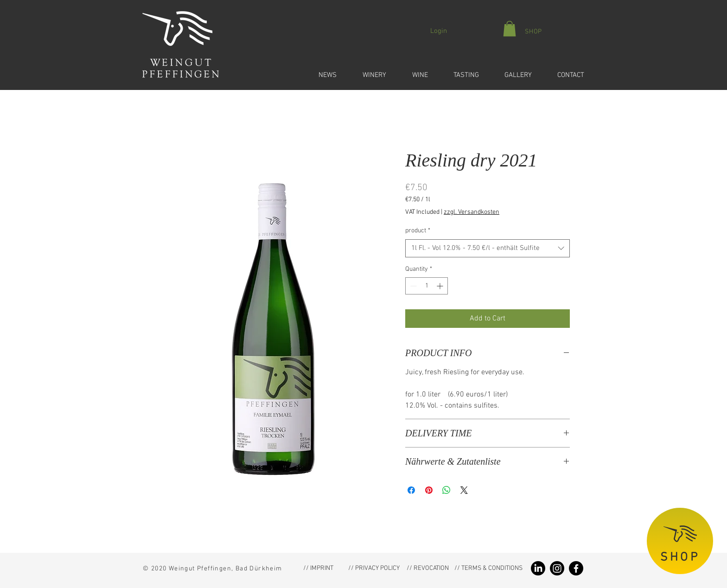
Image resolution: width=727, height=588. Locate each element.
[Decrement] (412, 286)
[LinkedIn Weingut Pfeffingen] (538, 568)
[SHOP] (533, 32)
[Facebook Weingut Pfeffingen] (576, 568)
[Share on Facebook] (411, 490)
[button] (321, 71)
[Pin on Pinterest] (429, 490)
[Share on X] (464, 490)
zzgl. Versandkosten (472, 212)
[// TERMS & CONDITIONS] (488, 569)
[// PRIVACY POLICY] (374, 569)
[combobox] (488, 248)
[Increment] (441, 286)
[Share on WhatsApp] (446, 490)
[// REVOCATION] (428, 569)
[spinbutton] (427, 286)
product (418, 231)
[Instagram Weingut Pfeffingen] (557, 568)
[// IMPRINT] (318, 569)
